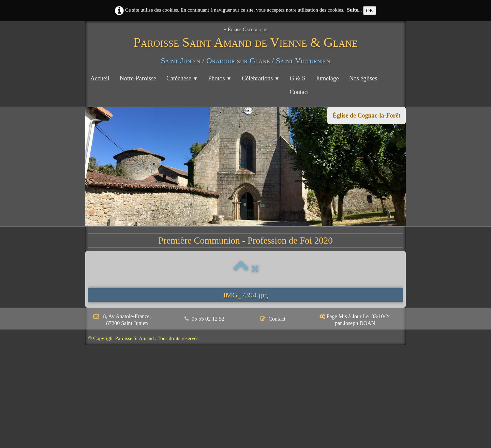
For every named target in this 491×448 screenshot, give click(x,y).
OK (370, 11)
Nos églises (363, 78)
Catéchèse (182, 78)
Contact (299, 92)
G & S (298, 78)
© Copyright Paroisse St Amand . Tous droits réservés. (144, 338)
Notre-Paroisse (138, 78)
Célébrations (261, 78)
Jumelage (327, 78)
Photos (220, 78)
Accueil (100, 78)
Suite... (355, 10)
